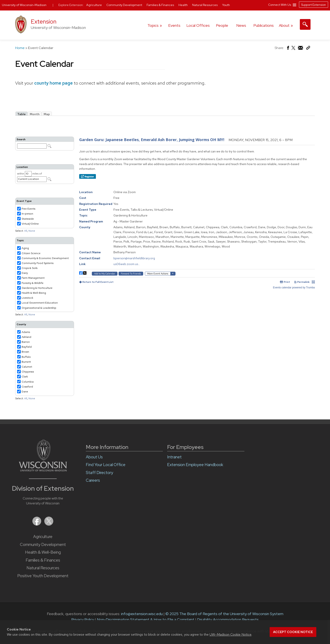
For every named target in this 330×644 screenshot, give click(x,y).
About (284, 25)
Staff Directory (100, 473)
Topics (153, 25)
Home (20, 48)
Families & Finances (43, 560)
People (222, 25)
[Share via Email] (301, 49)
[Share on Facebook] (288, 49)
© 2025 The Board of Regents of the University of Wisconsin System (224, 614)
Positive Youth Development (43, 576)
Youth (226, 5)
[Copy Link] (308, 49)
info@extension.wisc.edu (142, 614)
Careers (93, 480)
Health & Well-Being (43, 552)
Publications (264, 25)
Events (174, 25)
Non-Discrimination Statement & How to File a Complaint (146, 619)
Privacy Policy (83, 619)
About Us (94, 457)
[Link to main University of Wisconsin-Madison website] (43, 470)
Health (183, 5)
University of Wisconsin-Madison (24, 5)
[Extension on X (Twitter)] (49, 524)
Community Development (43, 545)
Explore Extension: (71, 5)
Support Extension (314, 5)
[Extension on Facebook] (37, 524)
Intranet (174, 457)
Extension (44, 22)
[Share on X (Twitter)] (294, 50)
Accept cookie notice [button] (293, 632)
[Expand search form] (305, 24)
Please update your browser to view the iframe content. (165, 114)
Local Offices (198, 25)
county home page (54, 83)
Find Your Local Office (106, 465)
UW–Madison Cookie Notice (230, 634)
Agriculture (43, 537)
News (241, 25)
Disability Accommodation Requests (228, 619)
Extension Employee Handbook (195, 465)
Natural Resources (43, 568)
